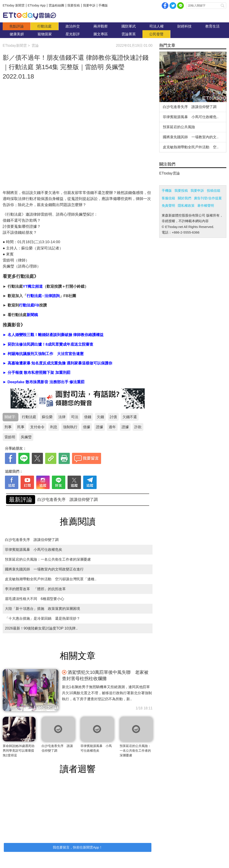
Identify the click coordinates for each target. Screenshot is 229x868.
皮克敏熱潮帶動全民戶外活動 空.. (191, 147)
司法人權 (157, 26)
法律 (62, 417)
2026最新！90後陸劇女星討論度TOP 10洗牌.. (41, 628)
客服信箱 (168, 198)
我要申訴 (89, 5)
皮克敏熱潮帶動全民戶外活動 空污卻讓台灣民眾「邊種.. (51, 579)
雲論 (32, 16)
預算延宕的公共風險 (179, 127)
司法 (75, 417)
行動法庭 (45, 26)
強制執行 (70, 427)
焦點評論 (17, 26)
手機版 (103, 5)
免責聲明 (168, 205)
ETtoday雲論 (170, 173)
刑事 (8, 427)
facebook (165, 6)
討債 (113, 417)
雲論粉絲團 (56, 5)
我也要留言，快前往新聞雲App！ (78, 847)
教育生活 (212, 26)
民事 (21, 427)
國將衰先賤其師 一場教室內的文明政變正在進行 (44, 569)
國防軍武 (129, 26)
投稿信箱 (214, 190)
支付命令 (37, 427)
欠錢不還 (130, 417)
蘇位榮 (47, 417)
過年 (112, 427)
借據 (87, 427)
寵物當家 (45, 34)
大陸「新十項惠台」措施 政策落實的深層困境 (42, 609)
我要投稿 (74, 5)
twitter (173, 6)
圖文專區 (101, 34)
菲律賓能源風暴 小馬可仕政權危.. (191, 117)
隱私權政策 (186, 205)
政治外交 (73, 26)
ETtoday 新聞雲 (14, 5)
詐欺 (138, 427)
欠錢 (100, 417)
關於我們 (184, 198)
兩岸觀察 (101, 26)
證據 (100, 427)
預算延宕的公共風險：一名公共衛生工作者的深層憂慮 (86, 500)
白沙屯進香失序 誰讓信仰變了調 (32, 540)
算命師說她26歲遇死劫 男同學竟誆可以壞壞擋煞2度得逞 (20, 751)
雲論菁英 (129, 34)
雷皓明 (10, 437)
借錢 (88, 417)
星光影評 (73, 34)
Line (180, 6)
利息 (54, 427)
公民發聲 (156, 34)
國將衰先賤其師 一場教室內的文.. (191, 137)
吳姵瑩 (26, 437)
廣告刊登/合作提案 (208, 198)
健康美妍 (17, 34)
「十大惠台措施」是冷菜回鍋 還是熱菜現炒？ (42, 618)
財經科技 (184, 26)
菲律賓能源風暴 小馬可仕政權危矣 (34, 550)
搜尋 (223, 6)
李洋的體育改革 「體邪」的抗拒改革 (35, 589)
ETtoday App (37, 5)
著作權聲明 (206, 205)
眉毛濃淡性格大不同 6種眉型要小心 (35, 599)
